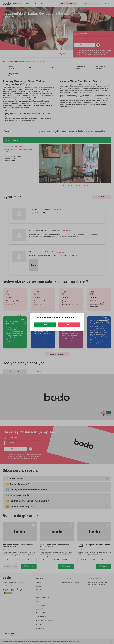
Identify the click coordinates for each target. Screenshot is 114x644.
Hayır (69, 325)
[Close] (82, 315)
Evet (45, 325)
